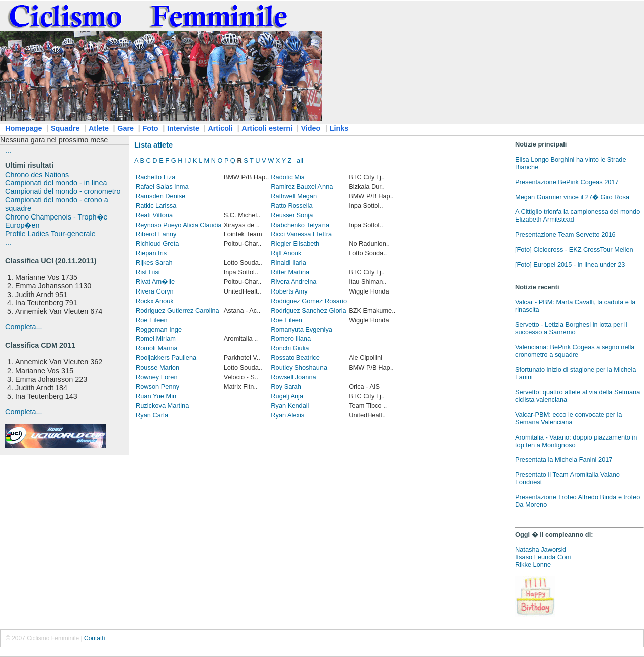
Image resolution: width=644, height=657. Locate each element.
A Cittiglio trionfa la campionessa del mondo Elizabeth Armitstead (578, 215)
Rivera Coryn (155, 291)
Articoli (220, 128)
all (300, 160)
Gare (126, 128)
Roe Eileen (152, 320)
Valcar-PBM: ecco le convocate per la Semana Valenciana (569, 418)
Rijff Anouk (286, 253)
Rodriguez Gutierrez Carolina (178, 310)
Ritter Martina (290, 272)
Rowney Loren (157, 377)
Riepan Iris (151, 253)
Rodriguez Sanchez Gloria (308, 310)
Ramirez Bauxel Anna (302, 187)
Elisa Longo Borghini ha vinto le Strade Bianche (571, 163)
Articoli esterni (267, 128)
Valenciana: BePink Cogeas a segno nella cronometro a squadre (575, 351)
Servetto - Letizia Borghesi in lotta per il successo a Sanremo (571, 328)
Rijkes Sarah (154, 263)
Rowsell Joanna (293, 377)
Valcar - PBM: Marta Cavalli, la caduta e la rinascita (575, 306)
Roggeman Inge (159, 330)
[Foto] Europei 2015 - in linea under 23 (570, 265)
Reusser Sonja (292, 215)
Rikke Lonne (533, 565)
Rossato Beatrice (295, 358)
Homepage (24, 128)
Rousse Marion (157, 367)
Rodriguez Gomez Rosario (309, 301)
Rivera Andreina (294, 282)
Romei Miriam (156, 339)
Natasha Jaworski (541, 550)
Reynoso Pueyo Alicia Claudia (179, 225)
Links (339, 128)
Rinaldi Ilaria (288, 263)
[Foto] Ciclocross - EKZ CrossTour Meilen (574, 249)
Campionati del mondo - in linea (56, 183)
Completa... (24, 327)
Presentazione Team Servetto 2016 (566, 234)
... (8, 150)
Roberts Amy (289, 291)
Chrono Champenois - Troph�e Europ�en (56, 221)
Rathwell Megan (294, 196)
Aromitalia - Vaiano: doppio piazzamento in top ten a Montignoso (576, 441)
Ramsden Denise (160, 196)
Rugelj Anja (287, 396)
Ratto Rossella (292, 206)
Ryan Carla (152, 415)
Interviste (183, 128)
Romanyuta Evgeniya (301, 330)
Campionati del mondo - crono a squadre (57, 204)
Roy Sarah (286, 386)
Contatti (94, 638)
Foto (150, 128)
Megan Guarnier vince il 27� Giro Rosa (572, 197)
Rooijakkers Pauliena (166, 358)
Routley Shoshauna (299, 367)
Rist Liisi (148, 272)
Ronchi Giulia (290, 348)
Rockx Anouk (155, 301)
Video (311, 128)
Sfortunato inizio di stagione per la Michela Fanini (576, 373)
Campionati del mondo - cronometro (63, 191)
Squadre (65, 128)
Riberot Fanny (156, 234)
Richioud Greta (157, 243)
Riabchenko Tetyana (300, 225)
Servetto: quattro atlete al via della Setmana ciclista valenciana (578, 396)
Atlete (99, 128)
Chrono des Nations (37, 175)
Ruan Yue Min (156, 396)
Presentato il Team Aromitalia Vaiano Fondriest (568, 478)
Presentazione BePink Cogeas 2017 (567, 182)
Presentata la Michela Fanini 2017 (564, 459)
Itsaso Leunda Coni (543, 557)
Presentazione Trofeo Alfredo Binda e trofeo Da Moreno (578, 501)
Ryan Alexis (288, 415)
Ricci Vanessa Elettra (301, 234)
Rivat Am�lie (155, 282)
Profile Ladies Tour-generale (50, 234)
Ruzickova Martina (162, 406)
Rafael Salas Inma (162, 187)
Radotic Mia (288, 177)
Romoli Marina (157, 348)
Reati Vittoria (154, 215)
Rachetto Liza (155, 177)
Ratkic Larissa (156, 206)
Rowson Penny (157, 386)
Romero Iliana (291, 339)
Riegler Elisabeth (295, 243)
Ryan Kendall (290, 406)
